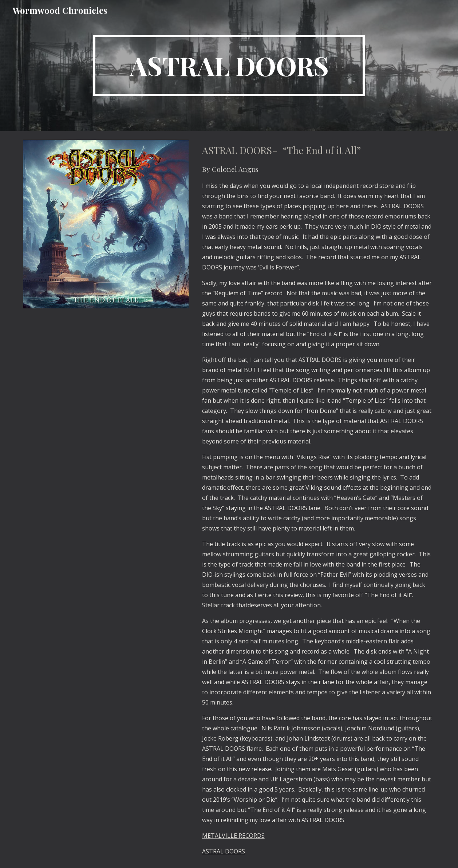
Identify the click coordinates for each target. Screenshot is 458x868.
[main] (229, 66)
